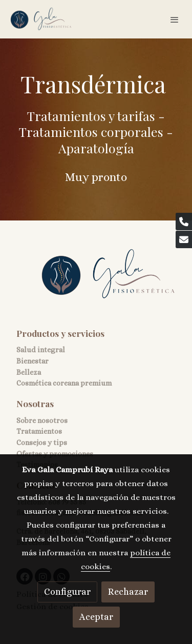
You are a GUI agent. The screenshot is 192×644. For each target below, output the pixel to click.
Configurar (67, 592)
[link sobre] (96, 281)
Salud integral (41, 350)
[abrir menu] (175, 19)
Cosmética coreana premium (64, 383)
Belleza (29, 372)
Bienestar (33, 361)
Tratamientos (39, 431)
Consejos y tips (42, 442)
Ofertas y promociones (55, 454)
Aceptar (96, 617)
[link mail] (184, 239)
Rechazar (128, 592)
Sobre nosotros (42, 420)
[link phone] (184, 222)
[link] (41, 19)
